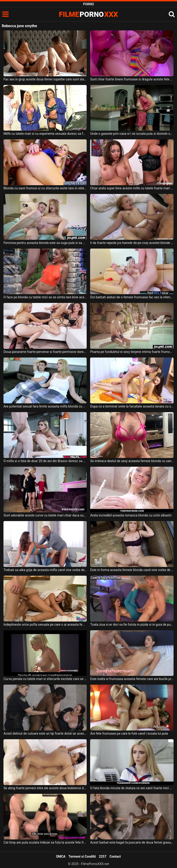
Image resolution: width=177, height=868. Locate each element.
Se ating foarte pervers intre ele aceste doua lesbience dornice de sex (45, 788)
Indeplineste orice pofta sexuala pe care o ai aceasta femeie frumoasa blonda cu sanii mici (45, 625)
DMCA (61, 856)
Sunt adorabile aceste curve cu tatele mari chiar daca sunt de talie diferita (45, 515)
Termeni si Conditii (82, 856)
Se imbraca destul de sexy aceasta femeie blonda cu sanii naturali (132, 461)
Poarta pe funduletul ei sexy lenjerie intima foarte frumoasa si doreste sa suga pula (132, 352)
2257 (103, 856)
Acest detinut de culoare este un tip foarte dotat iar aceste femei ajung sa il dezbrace (45, 733)
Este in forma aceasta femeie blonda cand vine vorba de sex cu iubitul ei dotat (132, 570)
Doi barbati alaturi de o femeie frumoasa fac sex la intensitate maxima (132, 297)
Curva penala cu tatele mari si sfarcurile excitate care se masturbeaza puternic (45, 679)
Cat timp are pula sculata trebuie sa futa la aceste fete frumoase (45, 842)
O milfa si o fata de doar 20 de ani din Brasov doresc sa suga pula (45, 461)
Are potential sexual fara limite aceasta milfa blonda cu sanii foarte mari (45, 406)
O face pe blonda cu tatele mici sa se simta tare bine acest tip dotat (45, 297)
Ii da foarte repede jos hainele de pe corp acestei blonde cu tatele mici (132, 243)
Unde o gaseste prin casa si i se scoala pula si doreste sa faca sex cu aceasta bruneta (132, 134)
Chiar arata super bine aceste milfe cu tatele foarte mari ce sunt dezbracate (132, 188)
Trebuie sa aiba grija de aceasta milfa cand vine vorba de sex (45, 570)
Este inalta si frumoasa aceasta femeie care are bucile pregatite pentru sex (132, 679)
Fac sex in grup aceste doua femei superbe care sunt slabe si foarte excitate (45, 79)
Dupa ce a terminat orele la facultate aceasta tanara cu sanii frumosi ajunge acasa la (132, 406)
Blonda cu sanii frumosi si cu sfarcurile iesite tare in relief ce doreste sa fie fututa (45, 188)
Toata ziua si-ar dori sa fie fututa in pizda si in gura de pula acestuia (132, 625)
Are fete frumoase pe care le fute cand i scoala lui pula (129, 733)
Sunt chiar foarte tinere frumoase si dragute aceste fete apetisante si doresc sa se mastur (132, 79)
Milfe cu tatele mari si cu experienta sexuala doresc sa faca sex (45, 134)
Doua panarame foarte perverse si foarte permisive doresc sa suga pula (45, 352)
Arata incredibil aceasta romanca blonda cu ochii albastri (131, 515)
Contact (115, 856)
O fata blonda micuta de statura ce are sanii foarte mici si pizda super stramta (132, 788)
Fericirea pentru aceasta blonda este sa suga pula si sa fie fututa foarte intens (45, 243)
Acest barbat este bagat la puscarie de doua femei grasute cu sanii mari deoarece (132, 842)
